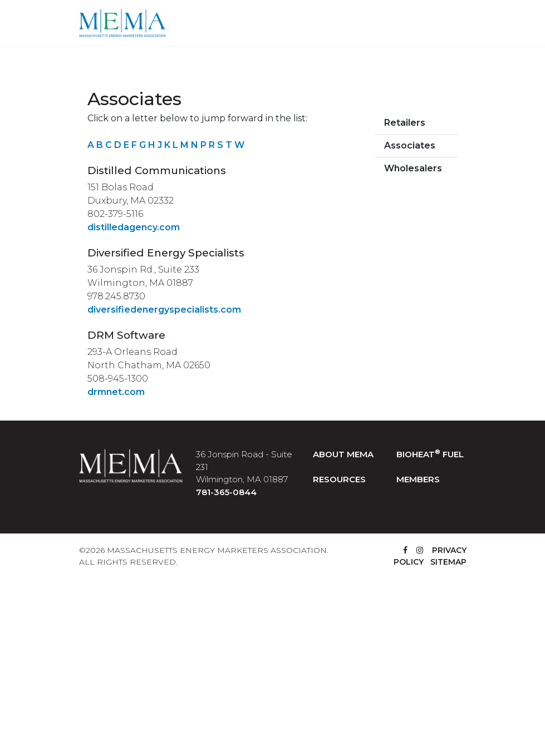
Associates (410, 145)
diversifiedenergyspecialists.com (164, 310)
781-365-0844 (226, 492)
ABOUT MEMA (343, 454)
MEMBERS (418, 479)
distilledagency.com (134, 227)
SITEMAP (448, 562)
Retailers (405, 123)
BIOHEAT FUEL (430, 454)
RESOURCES (339, 479)
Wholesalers (413, 168)
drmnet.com (116, 392)
